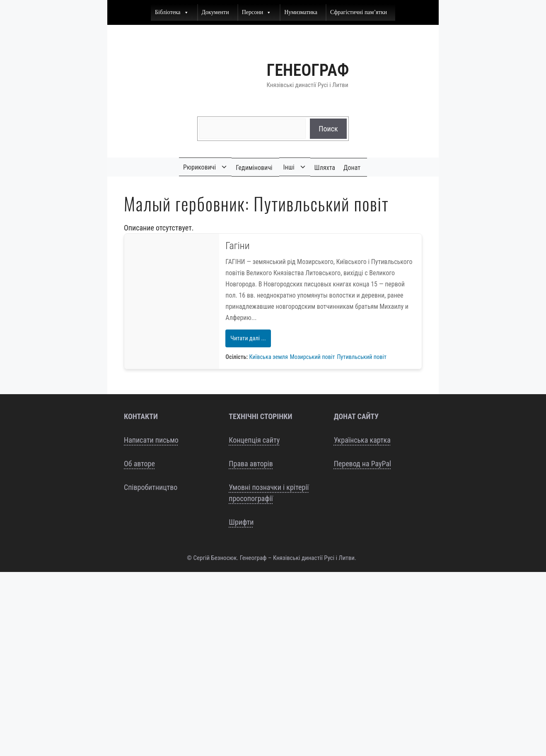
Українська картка (362, 440)
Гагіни (237, 246)
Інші (289, 167)
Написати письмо (151, 440)
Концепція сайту (254, 440)
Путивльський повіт (361, 357)
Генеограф (308, 70)
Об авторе (139, 464)
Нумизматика (301, 12)
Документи (215, 12)
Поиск (328, 129)
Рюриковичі (199, 167)
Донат (352, 168)
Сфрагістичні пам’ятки (359, 12)
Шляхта (325, 168)
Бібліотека (172, 12)
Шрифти (241, 522)
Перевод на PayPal (363, 464)
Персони (257, 12)
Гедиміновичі (254, 168)
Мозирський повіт (313, 357)
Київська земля (269, 357)
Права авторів (251, 464)
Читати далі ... (248, 338)
